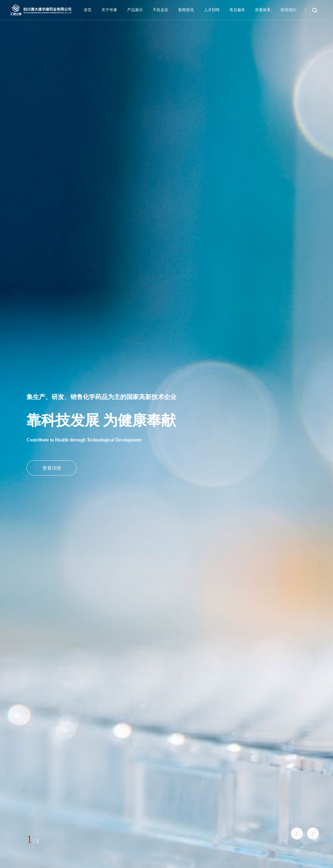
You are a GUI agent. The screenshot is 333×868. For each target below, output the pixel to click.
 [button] (297, 833)
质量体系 (263, 10)
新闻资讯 (186, 10)
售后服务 (237, 10)
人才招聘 (212, 10)
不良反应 (161, 10)
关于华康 (109, 10)
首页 (88, 10)
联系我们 (289, 10)
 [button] (313, 833)
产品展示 (135, 10)
